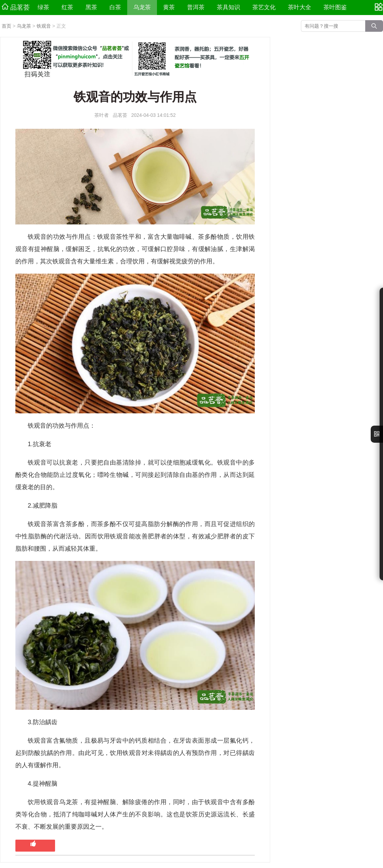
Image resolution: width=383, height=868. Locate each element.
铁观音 (44, 26)
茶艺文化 (264, 7)
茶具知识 (228, 7)
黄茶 (169, 7)
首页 (6, 26)
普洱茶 (196, 7)
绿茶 (43, 7)
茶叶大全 (300, 7)
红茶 (67, 7)
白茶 (115, 7)
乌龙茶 (142, 7)
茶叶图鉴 (335, 7)
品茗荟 (16, 7)
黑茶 (91, 7)
